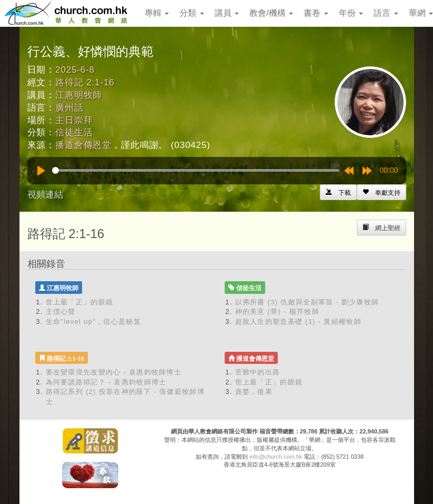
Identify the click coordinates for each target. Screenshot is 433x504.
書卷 (316, 13)
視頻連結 (45, 195)
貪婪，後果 (254, 392)
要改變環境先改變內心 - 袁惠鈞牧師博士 (114, 372)
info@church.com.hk (276, 457)
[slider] (196, 170)
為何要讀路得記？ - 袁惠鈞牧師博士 (106, 382)
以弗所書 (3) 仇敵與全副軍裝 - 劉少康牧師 (307, 302)
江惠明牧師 (79, 95)
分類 (192, 13)
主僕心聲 (61, 312)
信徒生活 (74, 132)
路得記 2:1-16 (85, 82)
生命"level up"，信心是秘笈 (93, 322)
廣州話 (69, 108)
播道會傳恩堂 (83, 145)
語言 (386, 13)
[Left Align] (381, 192)
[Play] (41, 171)
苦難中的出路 (258, 372)
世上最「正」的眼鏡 (80, 302)
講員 (227, 13)
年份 (351, 13)
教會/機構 (271, 13)
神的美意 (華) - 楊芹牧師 (277, 312)
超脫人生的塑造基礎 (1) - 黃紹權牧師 (298, 322)
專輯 (157, 13)
